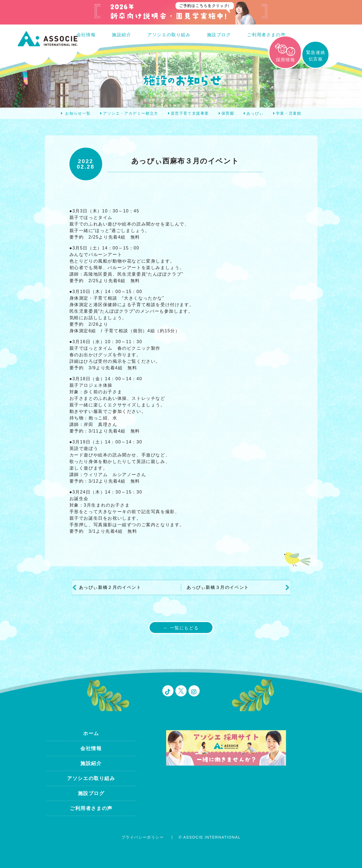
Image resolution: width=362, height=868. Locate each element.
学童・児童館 (289, 113)
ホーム (91, 733)
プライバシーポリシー (143, 837)
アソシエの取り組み (169, 35)
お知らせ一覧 (78, 113)
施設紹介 (121, 35)
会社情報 (86, 35)
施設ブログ (219, 35)
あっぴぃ (255, 113)
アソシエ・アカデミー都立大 (131, 113)
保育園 (228, 113)
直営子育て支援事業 (190, 113)
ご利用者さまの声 (266, 35)
